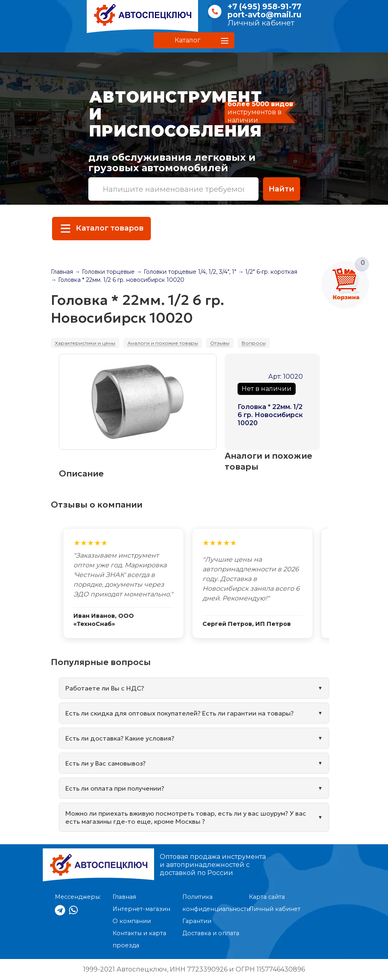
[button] (194, 40)
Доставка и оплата (211, 933)
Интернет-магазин (141, 909)
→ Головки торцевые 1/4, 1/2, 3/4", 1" (186, 272)
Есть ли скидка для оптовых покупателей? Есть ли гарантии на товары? (179, 713)
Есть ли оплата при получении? (115, 788)
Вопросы (254, 343)
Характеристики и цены (85, 343)
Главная (62, 272)
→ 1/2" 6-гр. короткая (268, 272)
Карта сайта (267, 897)
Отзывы (220, 343)
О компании (132, 921)
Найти (282, 189)
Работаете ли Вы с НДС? (105, 688)
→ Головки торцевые (105, 272)
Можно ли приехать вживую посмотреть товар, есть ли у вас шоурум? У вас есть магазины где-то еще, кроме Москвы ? (186, 817)
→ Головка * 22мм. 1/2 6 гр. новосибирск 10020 (118, 280)
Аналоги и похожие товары (163, 343)
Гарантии (197, 921)
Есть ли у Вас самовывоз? (105, 763)
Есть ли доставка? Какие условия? (120, 738)
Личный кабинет (261, 23)
